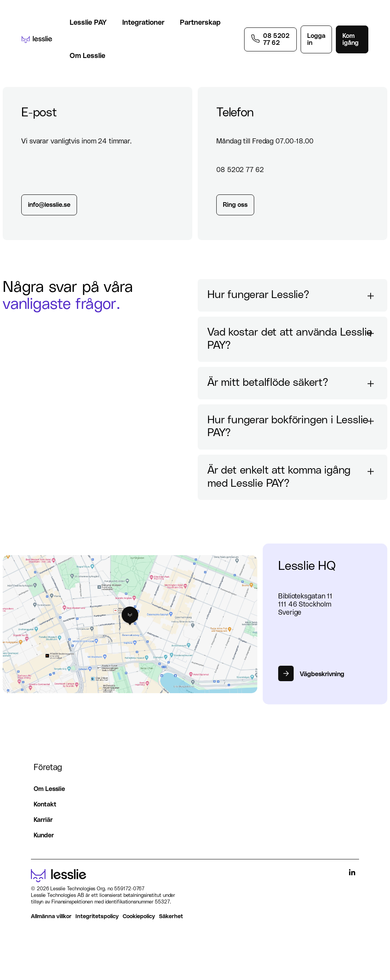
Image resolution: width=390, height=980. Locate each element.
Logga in (316, 39)
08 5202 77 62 (276, 39)
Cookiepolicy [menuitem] (139, 916)
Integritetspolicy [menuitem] (97, 916)
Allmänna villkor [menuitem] (51, 916)
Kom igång (351, 39)
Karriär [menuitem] (43, 820)
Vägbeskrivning (322, 674)
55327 (162, 902)
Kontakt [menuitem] (45, 804)
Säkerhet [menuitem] (171, 916)
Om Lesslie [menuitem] (49, 789)
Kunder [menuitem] (44, 835)
